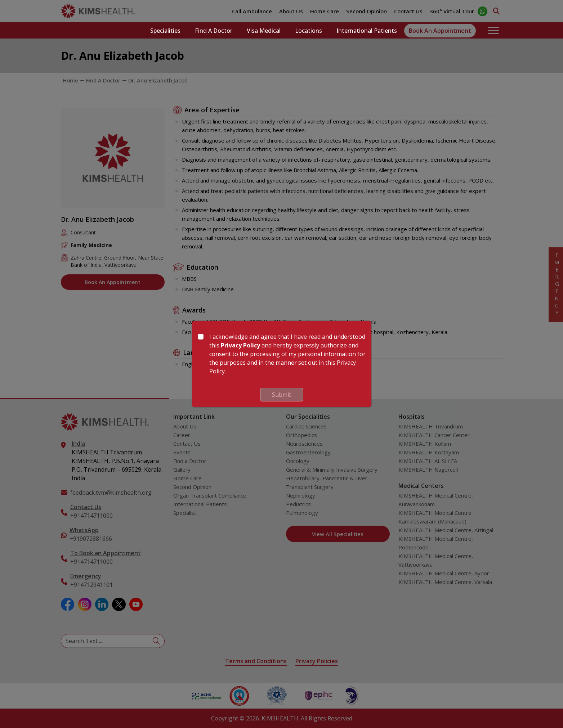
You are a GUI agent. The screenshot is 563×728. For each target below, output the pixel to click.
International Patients (367, 31)
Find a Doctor (214, 31)
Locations (309, 31)
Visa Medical (264, 31)
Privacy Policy (240, 345)
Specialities (165, 31)
